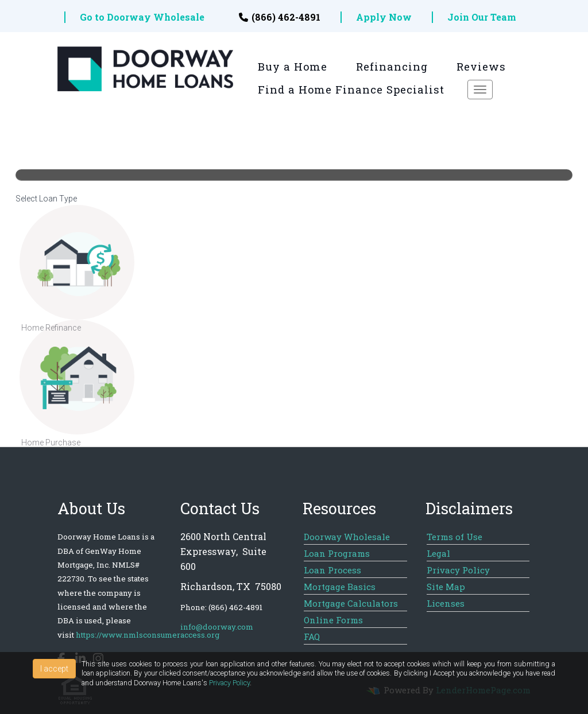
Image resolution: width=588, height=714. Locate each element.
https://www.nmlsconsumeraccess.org (148, 635)
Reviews (481, 67)
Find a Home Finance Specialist (351, 90)
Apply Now (384, 17)
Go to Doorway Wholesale (142, 17)
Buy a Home (293, 67)
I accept (54, 669)
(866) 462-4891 (280, 17)
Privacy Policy (229, 683)
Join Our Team (482, 17)
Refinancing (392, 67)
